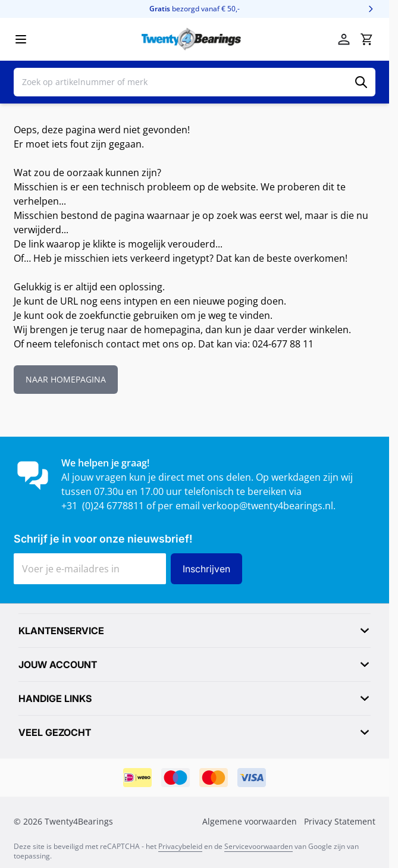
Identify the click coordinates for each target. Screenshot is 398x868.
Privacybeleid (180, 846)
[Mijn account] (344, 39)
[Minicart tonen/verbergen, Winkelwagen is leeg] (366, 39)
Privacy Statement (340, 821)
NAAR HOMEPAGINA (66, 379)
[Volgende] (371, 9)
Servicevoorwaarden (258, 846)
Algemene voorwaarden (250, 821)
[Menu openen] (21, 39)
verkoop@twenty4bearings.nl (268, 506)
